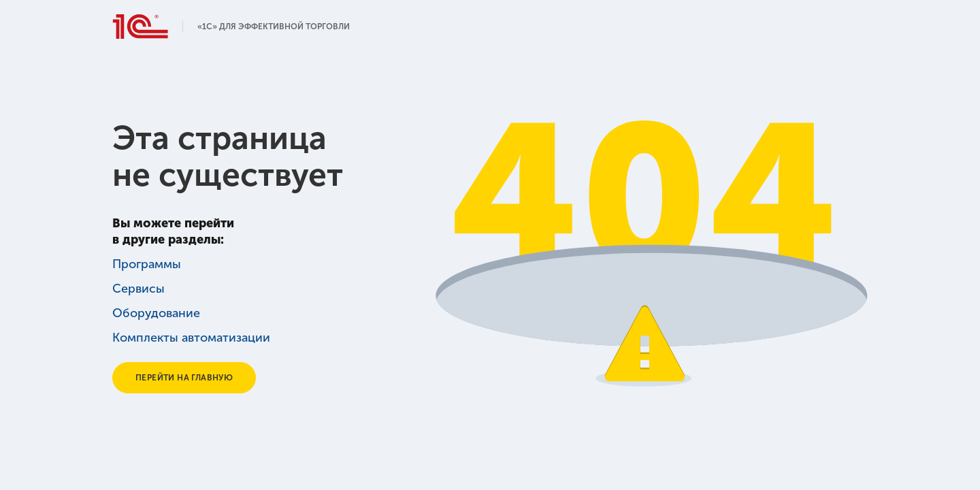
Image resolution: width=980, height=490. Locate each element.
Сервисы (138, 289)
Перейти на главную (186, 378)
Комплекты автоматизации (189, 338)
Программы (145, 264)
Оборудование (154, 313)
